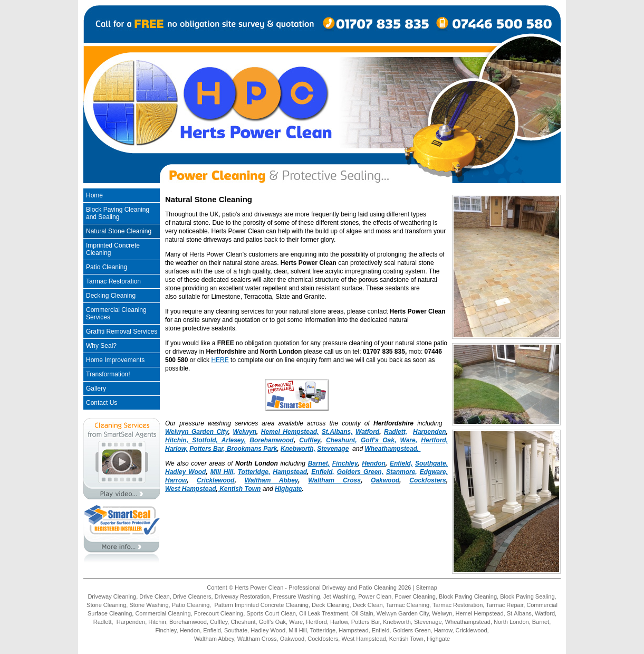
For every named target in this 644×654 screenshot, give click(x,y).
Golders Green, (360, 472)
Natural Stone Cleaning (119, 231)
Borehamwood (271, 440)
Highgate (288, 489)
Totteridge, (254, 472)
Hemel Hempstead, (290, 432)
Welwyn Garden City (197, 432)
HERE (220, 360)
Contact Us (102, 403)
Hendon (374, 463)
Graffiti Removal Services (122, 331)
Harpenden (430, 432)
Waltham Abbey (271, 480)
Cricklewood (215, 480)
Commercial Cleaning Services (116, 314)
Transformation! (108, 374)
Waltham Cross (334, 480)
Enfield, (401, 463)
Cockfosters (427, 480)
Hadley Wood (185, 472)
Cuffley (310, 440)
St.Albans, (337, 432)
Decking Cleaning (111, 296)
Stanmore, (402, 472)
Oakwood (385, 480)
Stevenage (333, 449)
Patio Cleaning (107, 267)
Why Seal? (101, 346)
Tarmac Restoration (113, 281)
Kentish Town (239, 489)
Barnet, (319, 463)
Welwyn (245, 432)
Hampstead (290, 472)
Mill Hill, (223, 472)
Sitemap (426, 587)
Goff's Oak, (378, 440)
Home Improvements (115, 360)
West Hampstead (190, 489)
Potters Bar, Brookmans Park (233, 449)
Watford (367, 432)
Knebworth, (298, 449)
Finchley (345, 463)
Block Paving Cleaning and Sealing (118, 213)
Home (94, 195)
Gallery (96, 388)
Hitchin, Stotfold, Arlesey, (205, 440)
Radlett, (396, 432)
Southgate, (431, 463)
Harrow (176, 480)
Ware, (409, 440)
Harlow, (176, 449)
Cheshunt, (342, 440)
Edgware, (434, 472)
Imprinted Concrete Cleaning (113, 249)
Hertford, (434, 440)
